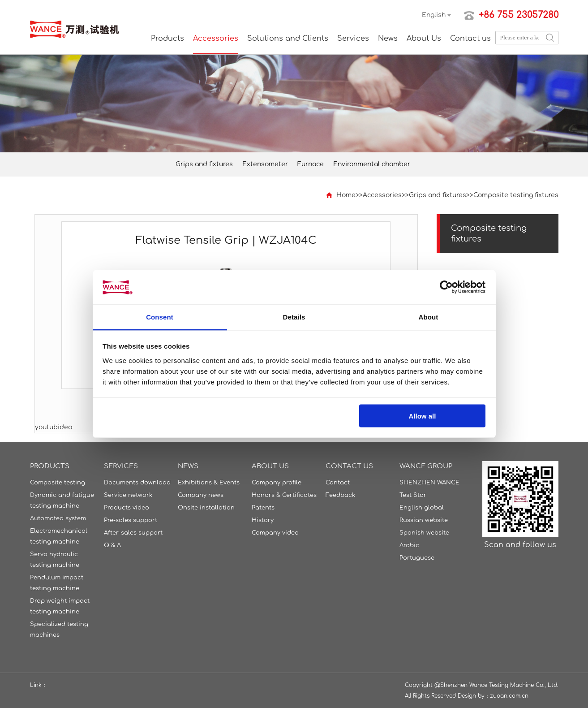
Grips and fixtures (204, 164)
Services (353, 39)
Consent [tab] (160, 317)
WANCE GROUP (426, 466)
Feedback (340, 495)
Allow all (423, 416)
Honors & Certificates (284, 495)
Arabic (409, 545)
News (388, 39)
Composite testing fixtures (516, 195)
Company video (275, 533)
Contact (338, 483)
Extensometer (265, 164)
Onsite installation (206, 508)
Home (346, 195)
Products (167, 39)
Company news (201, 495)
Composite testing (58, 483)
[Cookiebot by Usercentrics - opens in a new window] (446, 287)
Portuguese (417, 558)
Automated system (58, 518)
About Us (424, 39)
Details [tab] (294, 317)
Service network (128, 495)
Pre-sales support (131, 520)
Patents (263, 508)
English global (422, 508)
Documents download (137, 483)
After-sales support (133, 533)
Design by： (474, 696)
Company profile (277, 483)
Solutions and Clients (288, 39)
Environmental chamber (372, 164)
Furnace (311, 164)
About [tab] (429, 317)
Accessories (216, 39)
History (263, 520)
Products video (127, 508)
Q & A (112, 545)
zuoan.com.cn (509, 696)
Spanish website (424, 533)
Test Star (413, 495)
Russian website (424, 520)
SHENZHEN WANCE (429, 483)
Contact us (470, 39)
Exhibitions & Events (209, 483)
